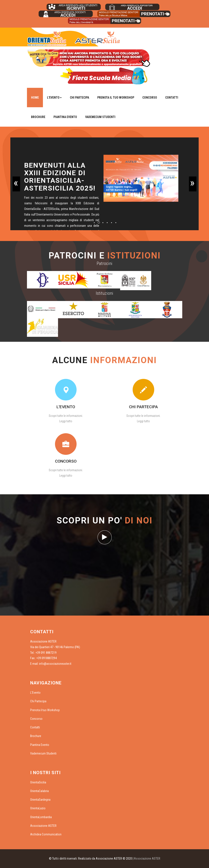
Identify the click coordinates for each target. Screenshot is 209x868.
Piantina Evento (65, 117)
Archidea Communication (46, 834)
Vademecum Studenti (100, 117)
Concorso (150, 98)
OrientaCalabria (39, 791)
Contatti (172, 98)
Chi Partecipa (79, 98)
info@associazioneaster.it (55, 664)
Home (35, 98)
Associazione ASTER (43, 826)
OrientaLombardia (41, 817)
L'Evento (35, 693)
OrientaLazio (38, 808)
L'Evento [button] (54, 98)
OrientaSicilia (38, 782)
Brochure (38, 117)
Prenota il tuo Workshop (116, 98)
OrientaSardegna (40, 800)
